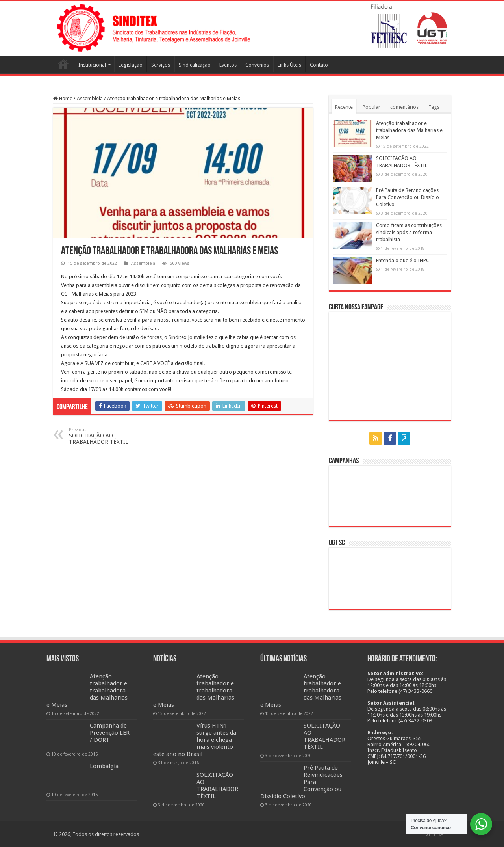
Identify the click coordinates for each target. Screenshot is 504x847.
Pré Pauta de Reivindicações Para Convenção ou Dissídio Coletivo (408, 197)
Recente (344, 107)
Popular (372, 107)
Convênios (257, 65)
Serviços (161, 65)
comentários (404, 107)
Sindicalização (195, 65)
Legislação (131, 65)
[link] (187, 337)
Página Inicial (63, 64)
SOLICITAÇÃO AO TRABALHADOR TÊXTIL (109, 436)
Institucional (92, 65)
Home (63, 98)
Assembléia (90, 98)
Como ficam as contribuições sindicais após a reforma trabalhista (409, 232)
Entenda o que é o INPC (403, 260)
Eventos (228, 65)
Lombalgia (104, 766)
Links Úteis (289, 65)
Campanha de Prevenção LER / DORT (110, 733)
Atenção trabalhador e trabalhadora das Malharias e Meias (409, 130)
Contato (319, 65)
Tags (434, 107)
